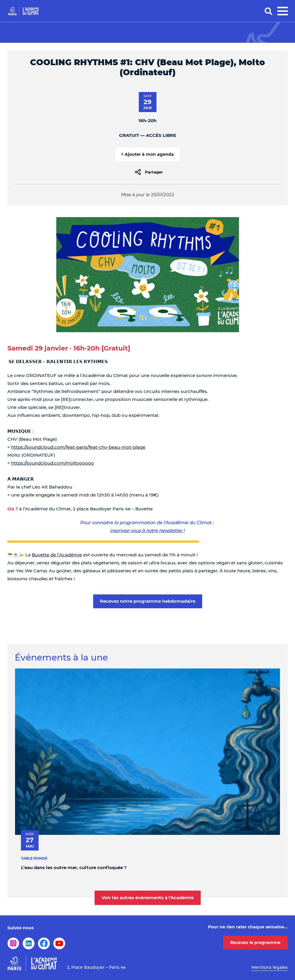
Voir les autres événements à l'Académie (148, 898)
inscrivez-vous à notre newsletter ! (147, 531)
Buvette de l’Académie (57, 555)
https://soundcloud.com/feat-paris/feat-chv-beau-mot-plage (78, 447)
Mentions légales (270, 967)
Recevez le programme (255, 943)
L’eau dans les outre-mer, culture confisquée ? (74, 867)
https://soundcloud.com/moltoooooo (53, 463)
